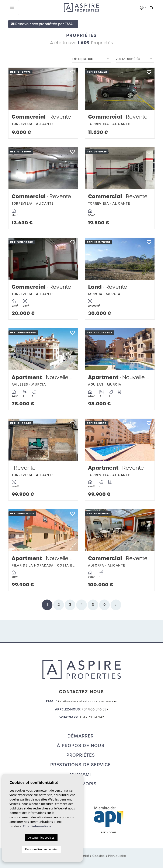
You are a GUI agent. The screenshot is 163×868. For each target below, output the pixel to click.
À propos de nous (81, 746)
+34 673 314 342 (92, 717)
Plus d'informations (37, 826)
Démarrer (81, 736)
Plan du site (117, 856)
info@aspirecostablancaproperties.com (88, 701)
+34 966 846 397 (95, 709)
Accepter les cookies (41, 838)
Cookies (98, 856)
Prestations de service (81, 765)
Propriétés (81, 755)
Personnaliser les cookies (41, 849)
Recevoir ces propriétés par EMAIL (43, 24)
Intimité (83, 856)
